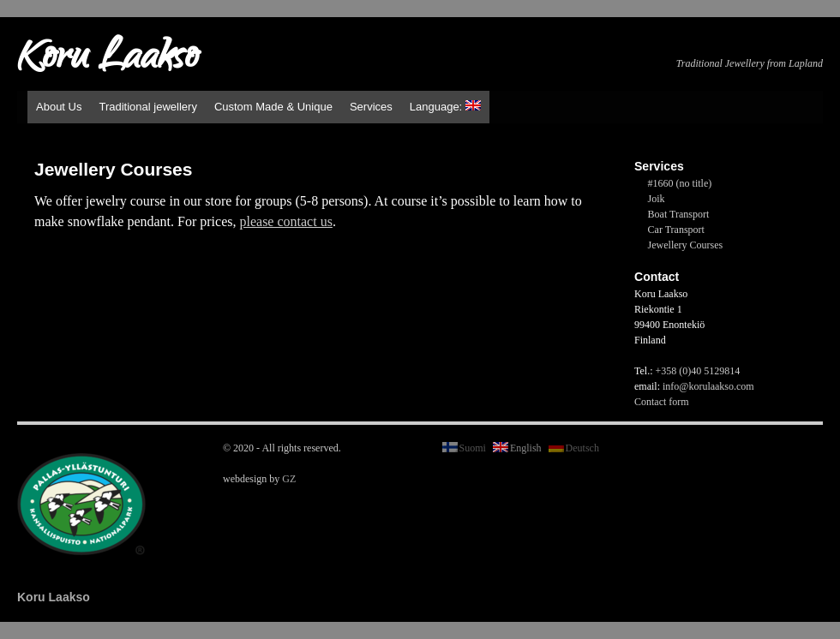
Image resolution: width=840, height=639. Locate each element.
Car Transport (676, 230)
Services (371, 107)
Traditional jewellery (147, 107)
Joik (657, 199)
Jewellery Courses (686, 245)
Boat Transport (679, 214)
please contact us (285, 221)
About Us (59, 107)
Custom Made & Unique (273, 107)
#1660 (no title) (680, 183)
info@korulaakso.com (708, 386)
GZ (289, 479)
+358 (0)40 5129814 (698, 371)
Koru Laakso (108, 60)
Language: (445, 107)
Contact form (662, 402)
